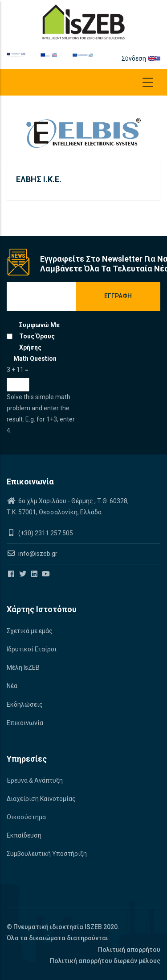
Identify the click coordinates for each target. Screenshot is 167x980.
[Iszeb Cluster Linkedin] (35, 574)
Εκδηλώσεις (25, 705)
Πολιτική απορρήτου (129, 950)
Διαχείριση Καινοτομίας (41, 799)
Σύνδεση (134, 58)
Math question (35, 359)
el (158, 58)
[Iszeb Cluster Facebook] (12, 574)
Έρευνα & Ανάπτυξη (35, 780)
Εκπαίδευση (24, 835)
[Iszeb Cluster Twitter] (23, 574)
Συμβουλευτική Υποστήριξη (47, 854)
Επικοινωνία (25, 723)
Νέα (12, 686)
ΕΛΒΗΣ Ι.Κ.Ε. (39, 179)
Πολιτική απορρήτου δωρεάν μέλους (105, 961)
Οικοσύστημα (26, 817)
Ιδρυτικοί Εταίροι (32, 649)
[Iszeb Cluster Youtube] (47, 574)
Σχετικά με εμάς (30, 631)
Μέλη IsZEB (23, 667)
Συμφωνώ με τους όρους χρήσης (39, 336)
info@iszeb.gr (37, 554)
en (152, 58)
